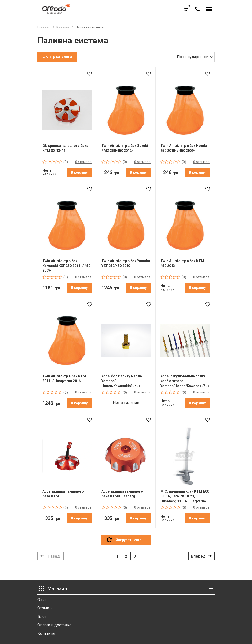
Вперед (198, 556)
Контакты (46, 634)
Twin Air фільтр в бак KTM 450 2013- (182, 263)
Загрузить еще (129, 540)
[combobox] (194, 57)
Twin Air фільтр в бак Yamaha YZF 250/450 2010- (126, 263)
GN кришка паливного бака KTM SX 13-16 (65, 148)
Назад (54, 556)
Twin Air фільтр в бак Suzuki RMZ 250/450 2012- (125, 148)
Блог (42, 617)
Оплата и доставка (54, 625)
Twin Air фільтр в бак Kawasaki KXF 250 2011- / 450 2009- (66, 266)
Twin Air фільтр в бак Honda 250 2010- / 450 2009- (184, 148)
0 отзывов (83, 162)
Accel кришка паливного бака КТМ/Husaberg (122, 494)
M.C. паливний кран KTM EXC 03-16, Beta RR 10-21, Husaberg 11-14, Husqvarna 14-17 (185, 496)
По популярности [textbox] (193, 57)
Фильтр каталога (57, 57)
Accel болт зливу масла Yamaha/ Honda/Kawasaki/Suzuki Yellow (122, 381)
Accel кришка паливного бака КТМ (63, 494)
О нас (42, 600)
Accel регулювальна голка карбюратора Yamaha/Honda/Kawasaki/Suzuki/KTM (185, 381)
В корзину (79, 172)
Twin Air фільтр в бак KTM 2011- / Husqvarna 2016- (64, 378)
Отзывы (45, 608)
